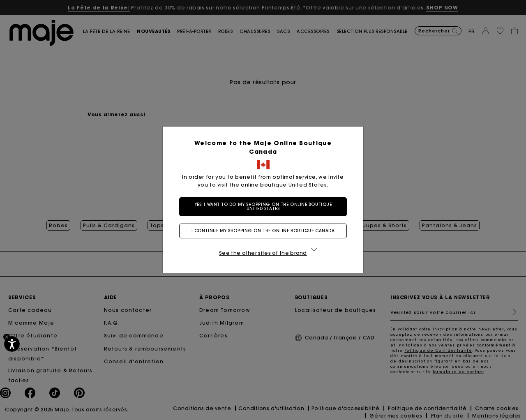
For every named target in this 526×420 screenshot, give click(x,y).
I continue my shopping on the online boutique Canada (263, 231)
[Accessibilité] (12, 344)
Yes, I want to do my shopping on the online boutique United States (263, 207)
